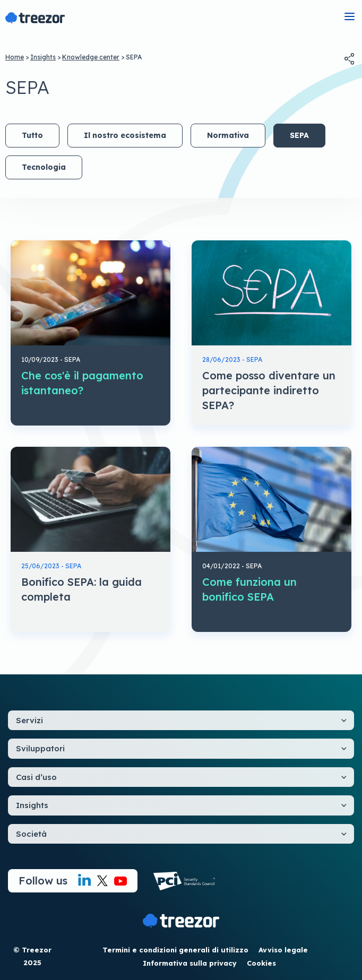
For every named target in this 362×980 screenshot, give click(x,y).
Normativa (228, 135)
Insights (43, 57)
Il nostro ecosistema (125, 135)
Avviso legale (283, 950)
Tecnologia (44, 167)
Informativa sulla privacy (190, 963)
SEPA (299, 135)
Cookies (261, 963)
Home (15, 57)
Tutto (32, 135)
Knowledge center (91, 57)
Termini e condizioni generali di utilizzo (175, 950)
